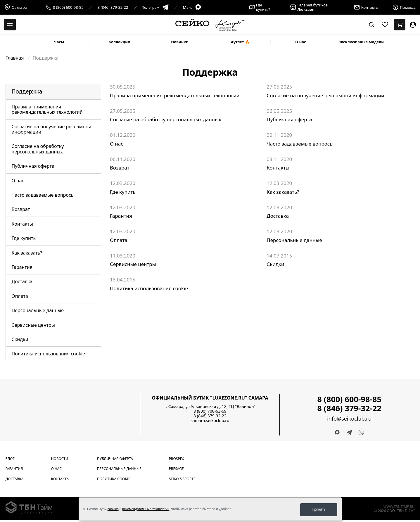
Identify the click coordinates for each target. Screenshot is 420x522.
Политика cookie (114, 479)
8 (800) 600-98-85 (68, 7)
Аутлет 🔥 (240, 42)
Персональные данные (38, 310)
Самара (16, 7)
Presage (176, 469)
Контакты (22, 224)
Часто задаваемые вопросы (43, 195)
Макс (192, 7)
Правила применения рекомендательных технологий (47, 109)
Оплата (20, 296)
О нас (301, 42)
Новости (60, 459)
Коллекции (119, 42)
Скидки (20, 339)
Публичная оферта (33, 166)
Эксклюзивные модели (361, 42)
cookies (113, 510)
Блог (10, 459)
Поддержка (27, 91)
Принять (319, 509)
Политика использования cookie (48, 354)
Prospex (177, 459)
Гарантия (22, 267)
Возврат (21, 209)
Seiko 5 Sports (182, 479)
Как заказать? (27, 253)
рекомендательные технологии (146, 510)
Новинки (180, 42)
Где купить (24, 238)
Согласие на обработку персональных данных (38, 149)
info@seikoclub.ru (349, 419)
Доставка (22, 281)
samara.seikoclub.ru (210, 420)
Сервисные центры (33, 325)
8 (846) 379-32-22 (113, 7)
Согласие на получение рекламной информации (52, 129)
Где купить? (260, 7)
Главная (15, 58)
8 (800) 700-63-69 (210, 411)
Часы (59, 42)
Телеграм (155, 7)
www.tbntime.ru (399, 507)
